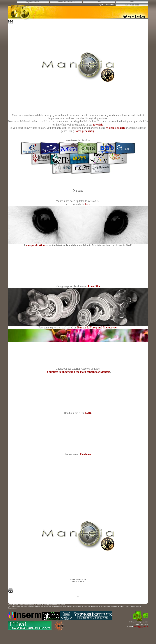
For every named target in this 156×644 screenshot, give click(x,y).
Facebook (85, 454)
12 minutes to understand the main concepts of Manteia (78, 372)
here (88, 204)
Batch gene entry (84, 131)
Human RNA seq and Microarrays (97, 328)
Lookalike (94, 286)
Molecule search (115, 128)
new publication (35, 245)
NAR (88, 413)
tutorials (98, 125)
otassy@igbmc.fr (141, 627)
